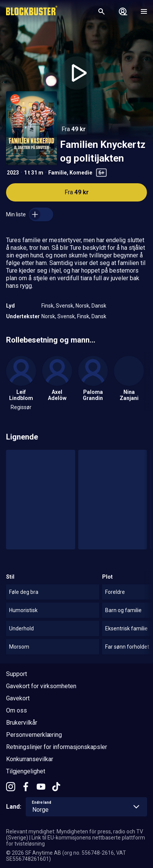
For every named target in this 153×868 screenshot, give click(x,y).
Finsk (47, 306)
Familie (58, 173)
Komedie (81, 173)
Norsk (82, 306)
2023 (13, 173)
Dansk (99, 306)
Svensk (65, 306)
